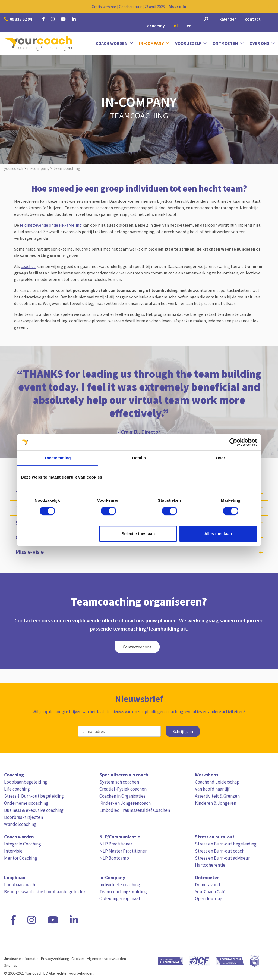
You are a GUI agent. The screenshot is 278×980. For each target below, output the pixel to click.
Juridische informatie (21, 959)
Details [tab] (139, 458)
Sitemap (11, 965)
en (189, 26)
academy (156, 26)
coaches (28, 266)
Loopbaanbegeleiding (26, 782)
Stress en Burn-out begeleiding (226, 844)
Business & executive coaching (34, 810)
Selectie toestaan (138, 534)
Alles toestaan (218, 534)
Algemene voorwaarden (106, 959)
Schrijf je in (183, 731)
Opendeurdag (209, 898)
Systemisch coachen (119, 782)
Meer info (177, 7)
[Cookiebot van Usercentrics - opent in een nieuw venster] (233, 442)
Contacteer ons (137, 647)
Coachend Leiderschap (217, 782)
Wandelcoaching (20, 824)
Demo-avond (208, 885)
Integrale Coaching (23, 844)
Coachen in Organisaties (122, 796)
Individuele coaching (120, 885)
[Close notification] (269, 7)
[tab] (139, 552)
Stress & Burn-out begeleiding (34, 796)
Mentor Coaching (21, 858)
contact (253, 19)
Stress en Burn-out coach (220, 851)
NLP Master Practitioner (123, 851)
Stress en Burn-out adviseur (222, 858)
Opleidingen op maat (120, 898)
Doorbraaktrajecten (23, 817)
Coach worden (115, 43)
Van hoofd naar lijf (212, 789)
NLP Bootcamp (114, 858)
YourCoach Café (210, 892)
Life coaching (17, 789)
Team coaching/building (123, 892)
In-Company (154, 43)
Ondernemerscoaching (26, 803)
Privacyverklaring (55, 959)
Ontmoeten (228, 43)
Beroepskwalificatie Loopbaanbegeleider (45, 892)
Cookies (78, 959)
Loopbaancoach (20, 885)
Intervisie (13, 851)
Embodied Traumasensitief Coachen (135, 810)
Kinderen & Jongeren (216, 803)
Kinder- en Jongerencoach (125, 803)
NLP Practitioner (116, 844)
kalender (228, 19)
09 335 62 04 (18, 19)
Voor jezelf (191, 43)
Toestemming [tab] (58, 458)
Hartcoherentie (210, 865)
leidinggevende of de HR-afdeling (51, 225)
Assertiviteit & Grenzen (217, 796)
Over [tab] (221, 458)
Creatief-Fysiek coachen (123, 789)
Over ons (262, 43)
